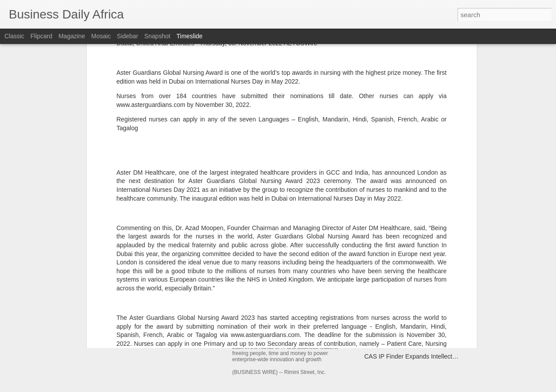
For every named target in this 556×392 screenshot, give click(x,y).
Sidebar (128, 36)
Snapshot (157, 36)
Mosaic (101, 36)
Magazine (72, 36)
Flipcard (41, 36)
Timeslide (190, 36)
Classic (14, 36)
